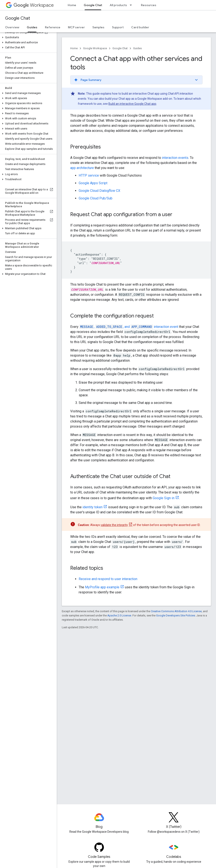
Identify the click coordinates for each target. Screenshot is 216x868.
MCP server (76, 27)
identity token (92, 507)
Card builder (140, 27)
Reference (53, 27)
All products (118, 5)
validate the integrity (114, 525)
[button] (28, 37)
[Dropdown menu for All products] (132, 5)
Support (118, 27)
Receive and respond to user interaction (108, 579)
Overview (12, 27)
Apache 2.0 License (119, 615)
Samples (98, 27)
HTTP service (89, 175)
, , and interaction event (129, 327)
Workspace (34, 5)
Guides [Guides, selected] (32, 27)
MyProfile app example (102, 587)
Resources (149, 5)
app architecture (82, 168)
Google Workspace (95, 48)
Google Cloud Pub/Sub (96, 198)
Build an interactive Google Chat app (132, 104)
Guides (137, 48)
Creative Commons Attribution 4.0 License (176, 611)
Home (72, 5)
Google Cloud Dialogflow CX (99, 191)
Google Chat (18, 18)
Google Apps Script (93, 183)
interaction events (175, 158)
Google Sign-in (164, 498)
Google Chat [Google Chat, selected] (93, 5)
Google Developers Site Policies (176, 615)
